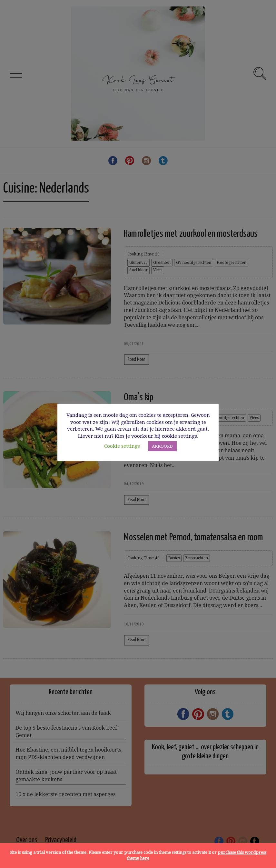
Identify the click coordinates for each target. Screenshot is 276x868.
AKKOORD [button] (162, 446)
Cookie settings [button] (122, 446)
